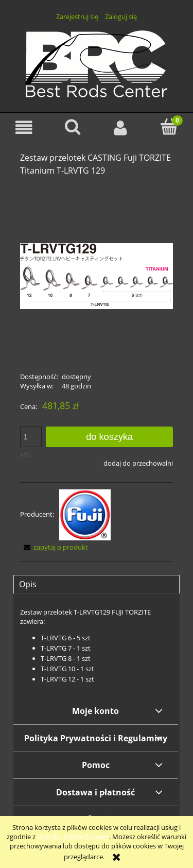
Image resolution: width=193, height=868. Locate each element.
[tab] (97, 584)
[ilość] (31, 437)
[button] (24, 127)
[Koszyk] (169, 127)
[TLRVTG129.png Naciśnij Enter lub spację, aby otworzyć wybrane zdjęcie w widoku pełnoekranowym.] (97, 275)
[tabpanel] (97, 646)
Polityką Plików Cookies (73, 837)
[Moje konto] (121, 127)
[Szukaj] (73, 127)
